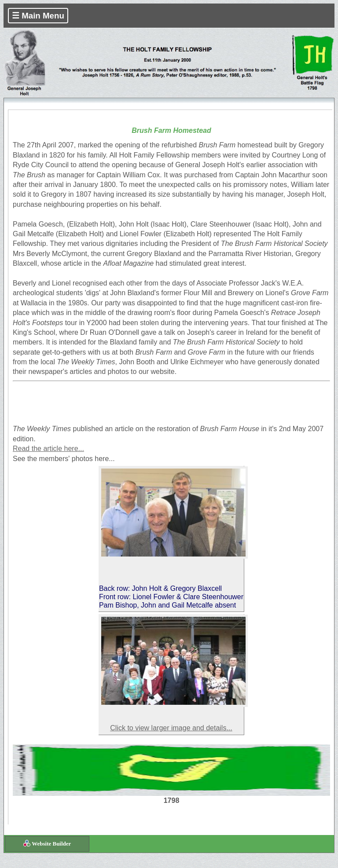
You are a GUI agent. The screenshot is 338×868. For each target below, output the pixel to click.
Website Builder (51, 844)
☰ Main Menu (38, 16)
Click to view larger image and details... (171, 728)
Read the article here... (48, 449)
